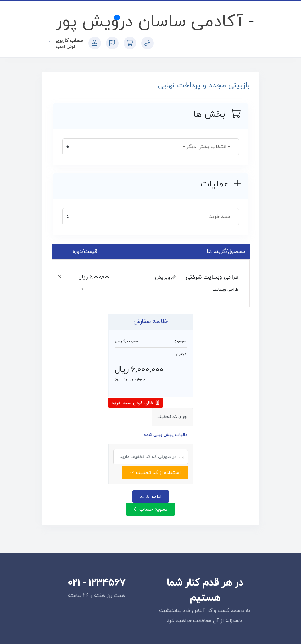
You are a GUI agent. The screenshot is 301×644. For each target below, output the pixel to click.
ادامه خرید (151, 497)
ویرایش (166, 277)
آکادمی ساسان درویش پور (150, 22)
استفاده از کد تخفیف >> (155, 473)
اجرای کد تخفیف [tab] (173, 417)
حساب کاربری (69, 41)
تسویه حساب (150, 509)
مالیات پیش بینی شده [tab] (166, 435)
